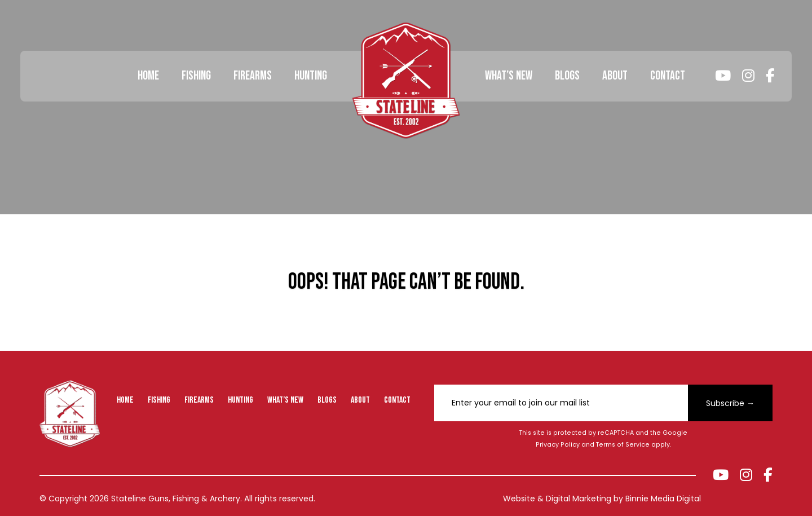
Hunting (311, 76)
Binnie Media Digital (663, 499)
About (615, 76)
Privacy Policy (558, 445)
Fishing (196, 76)
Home (148, 76)
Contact (668, 76)
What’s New (509, 76)
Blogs (567, 76)
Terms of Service (623, 445)
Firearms (253, 76)
